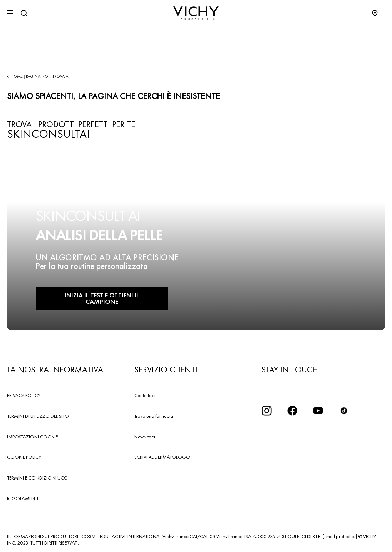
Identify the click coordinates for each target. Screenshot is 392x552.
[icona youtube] (318, 411)
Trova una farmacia (154, 416)
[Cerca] (24, 13)
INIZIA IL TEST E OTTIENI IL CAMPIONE (102, 298)
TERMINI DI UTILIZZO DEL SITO (38, 416)
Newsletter (145, 437)
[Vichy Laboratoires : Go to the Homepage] (196, 13)
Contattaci (145, 395)
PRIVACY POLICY (24, 395)
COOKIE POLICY (24, 457)
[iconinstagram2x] (267, 411)
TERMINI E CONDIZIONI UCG (37, 478)
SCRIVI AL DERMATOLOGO (162, 457)
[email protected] (340, 536)
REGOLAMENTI (23, 498)
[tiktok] (344, 411)
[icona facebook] (292, 411)
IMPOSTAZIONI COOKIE (32, 437)
